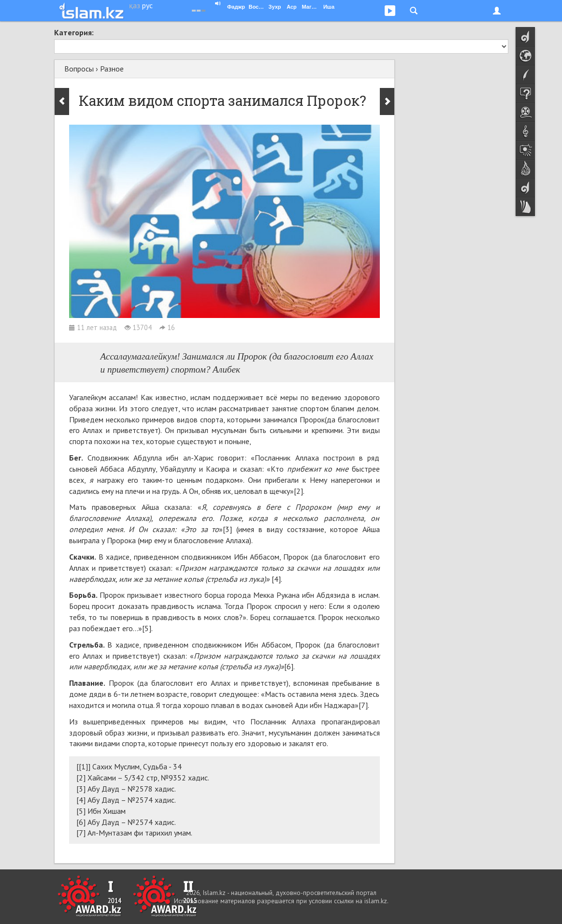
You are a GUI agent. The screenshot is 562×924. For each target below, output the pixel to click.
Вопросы (79, 69)
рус (147, 5)
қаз (135, 5)
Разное (112, 69)
